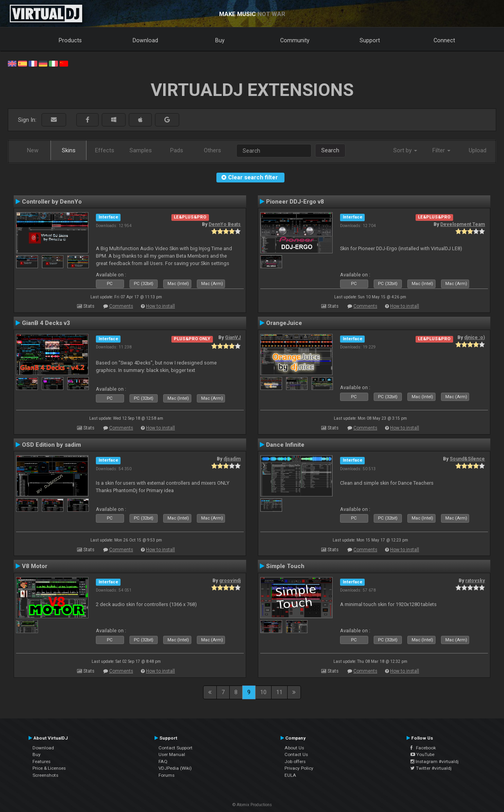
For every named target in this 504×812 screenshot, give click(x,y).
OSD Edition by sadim (51, 445)
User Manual (172, 754)
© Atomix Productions (252, 805)
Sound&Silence (467, 459)
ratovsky (475, 581)
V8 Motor (35, 566)
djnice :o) (474, 337)
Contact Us (296, 754)
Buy (220, 40)
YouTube (422, 754)
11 (279, 692)
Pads (177, 150)
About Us (294, 748)
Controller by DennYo (52, 202)
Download (145, 40)
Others (212, 150)
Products (70, 40)
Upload (478, 150)
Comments (121, 306)
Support (370, 40)
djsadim (232, 459)
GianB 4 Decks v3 (46, 323)
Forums (166, 775)
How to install (160, 306)
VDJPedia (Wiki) (175, 768)
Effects (105, 150)
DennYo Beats (225, 224)
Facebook (423, 748)
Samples (141, 150)
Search (330, 150)
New (33, 150)
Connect (444, 40)
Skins (69, 150)
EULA (290, 775)
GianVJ (233, 337)
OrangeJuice (284, 323)
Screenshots (45, 775)
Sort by (405, 150)
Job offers (295, 761)
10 (263, 692)
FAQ (163, 761)
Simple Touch (285, 566)
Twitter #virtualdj (431, 768)
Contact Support (175, 748)
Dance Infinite (285, 445)
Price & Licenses (49, 768)
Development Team (463, 224)
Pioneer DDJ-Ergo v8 (295, 202)
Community (295, 40)
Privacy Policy (299, 768)
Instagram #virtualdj (435, 761)
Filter (441, 150)
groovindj (230, 581)
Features (41, 761)
